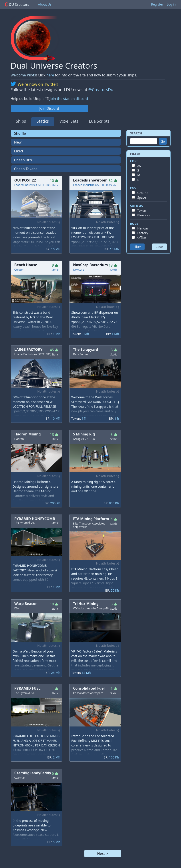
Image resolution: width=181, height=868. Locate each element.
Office (142, 238)
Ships (21, 121)
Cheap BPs (23, 160)
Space (142, 197)
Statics (43, 121)
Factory (143, 233)
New (18, 142)
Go (163, 141)
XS (139, 166)
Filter (137, 247)
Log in (171, 4)
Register (157, 4)
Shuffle (20, 133)
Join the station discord (69, 99)
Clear (159, 247)
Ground (143, 193)
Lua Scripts (99, 121)
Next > (103, 854)
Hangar (143, 228)
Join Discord (49, 108)
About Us (45, 4)
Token (142, 211)
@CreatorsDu (101, 90)
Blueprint (144, 215)
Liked (19, 151)
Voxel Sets (69, 121)
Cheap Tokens (26, 169)
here (50, 75)
